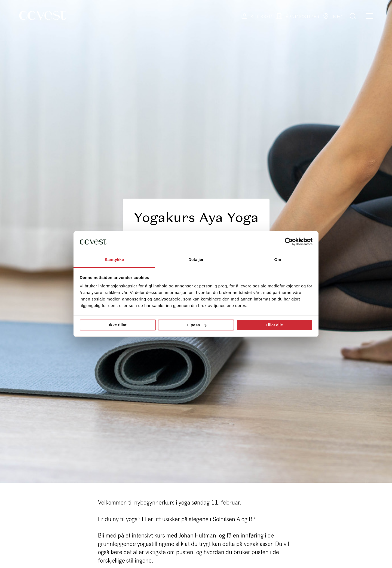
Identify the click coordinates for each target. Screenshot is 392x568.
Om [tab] (278, 259)
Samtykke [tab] (114, 259)
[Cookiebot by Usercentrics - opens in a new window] (289, 242)
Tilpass (196, 325)
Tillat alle (274, 325)
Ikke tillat (118, 325)
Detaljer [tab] (196, 259)
